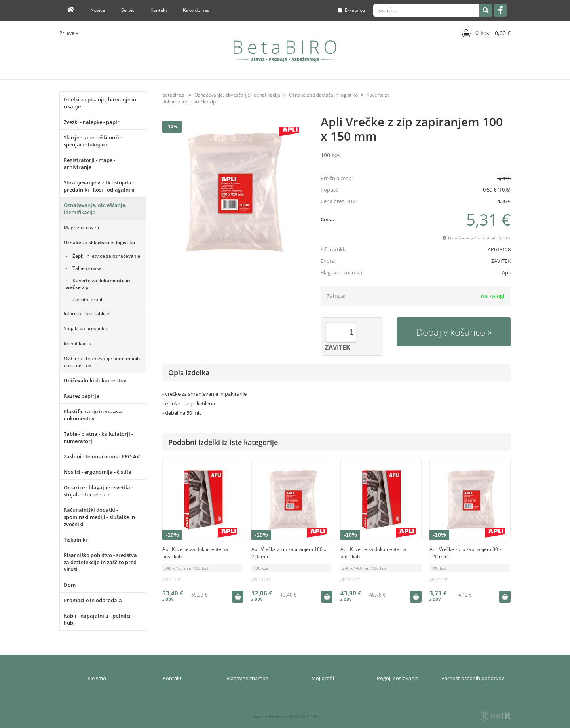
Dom (70, 585)
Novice (98, 10)
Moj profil (323, 678)
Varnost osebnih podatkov (473, 678)
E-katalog (352, 10)
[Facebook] (500, 10)
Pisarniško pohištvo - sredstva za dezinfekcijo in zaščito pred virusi (100, 562)
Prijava (69, 33)
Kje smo (97, 678)
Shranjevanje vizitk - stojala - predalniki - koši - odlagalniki (99, 186)
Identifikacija (78, 343)
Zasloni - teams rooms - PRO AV (102, 456)
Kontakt (159, 10)
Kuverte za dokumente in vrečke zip (98, 284)
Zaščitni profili (88, 299)
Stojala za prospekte (86, 328)
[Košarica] (485, 33)
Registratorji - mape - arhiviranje (89, 163)
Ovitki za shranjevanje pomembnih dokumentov (102, 362)
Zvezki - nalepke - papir (92, 122)
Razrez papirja (82, 396)
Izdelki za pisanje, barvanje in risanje (100, 103)
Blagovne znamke (247, 678)
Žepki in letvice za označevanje (106, 256)
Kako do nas (196, 10)
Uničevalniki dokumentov (95, 380)
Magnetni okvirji (81, 227)
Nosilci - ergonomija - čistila (98, 472)
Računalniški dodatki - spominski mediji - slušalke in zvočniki (99, 517)
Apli (506, 272)
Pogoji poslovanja (398, 678)
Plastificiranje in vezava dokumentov (93, 415)
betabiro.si (174, 95)
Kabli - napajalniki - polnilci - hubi (99, 619)
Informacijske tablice (86, 313)
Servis (128, 10)
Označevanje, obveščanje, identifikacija (95, 209)
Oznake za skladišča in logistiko (99, 242)
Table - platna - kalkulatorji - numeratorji (98, 437)
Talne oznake (87, 268)
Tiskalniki (75, 540)
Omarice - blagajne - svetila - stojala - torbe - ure (98, 491)
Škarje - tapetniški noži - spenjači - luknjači (93, 141)
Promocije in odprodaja (93, 600)
